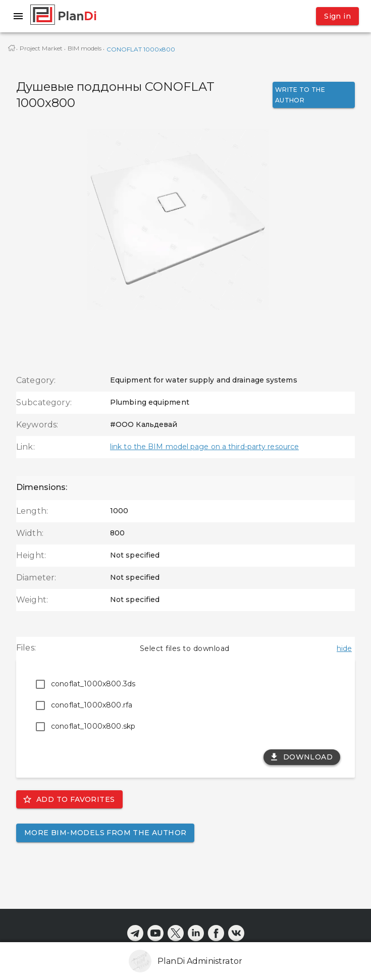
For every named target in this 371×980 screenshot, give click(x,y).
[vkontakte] (236, 933)
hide (344, 648)
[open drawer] (18, 16)
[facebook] (216, 933)
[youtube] (155, 933)
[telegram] (135, 933)
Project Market (41, 48)
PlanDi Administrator (200, 961)
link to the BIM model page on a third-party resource (204, 447)
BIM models (85, 48)
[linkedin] (196, 933)
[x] (176, 933)
